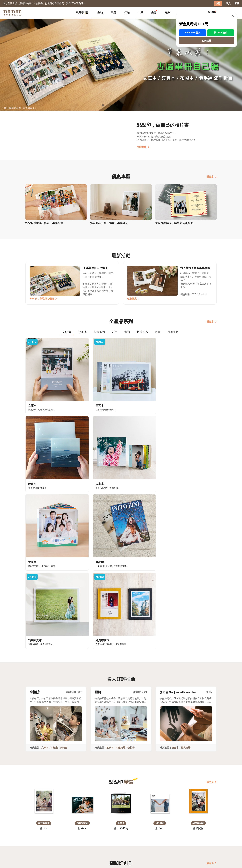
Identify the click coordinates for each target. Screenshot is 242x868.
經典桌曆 (186, 554)
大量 (140, 12)
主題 (113, 12)
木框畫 (54, 554)
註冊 (218, 3)
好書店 (124, 832)
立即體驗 (143, 147)
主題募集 (30, 832)
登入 (228, 3)
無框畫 (64, 554)
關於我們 (102, 832)
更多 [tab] (167, 12)
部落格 (101, 837)
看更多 (212, 176)
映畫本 (175, 554)
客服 (237, 3)
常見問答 (79, 832)
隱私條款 (79, 842)
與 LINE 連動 (220, 26)
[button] (44, 608)
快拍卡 (131, 554)
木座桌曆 (120, 554)
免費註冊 (207, 34)
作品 (127, 12)
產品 (100, 12)
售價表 (52, 837)
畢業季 (82, 12)
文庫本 (45, 554)
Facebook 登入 (192, 26)
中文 (212, 863)
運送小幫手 (55, 832)
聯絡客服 (79, 837)
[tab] (100, 13)
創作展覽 (30, 837)
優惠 (154, 12)
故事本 (110, 554)
